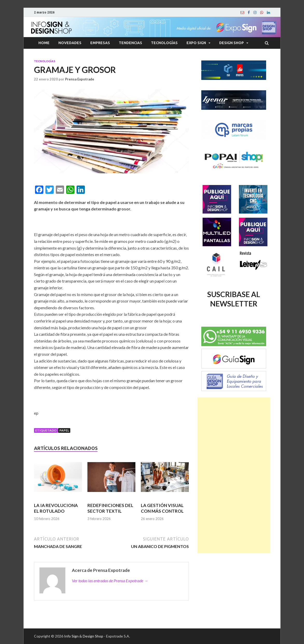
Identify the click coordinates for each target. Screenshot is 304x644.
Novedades (70, 43)
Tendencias (130, 43)
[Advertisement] (234, 475)
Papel (64, 430)
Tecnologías (164, 43)
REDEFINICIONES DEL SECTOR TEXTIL (110, 508)
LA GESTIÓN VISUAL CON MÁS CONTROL (162, 508)
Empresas (100, 43)
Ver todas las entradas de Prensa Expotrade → (110, 581)
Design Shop (232, 43)
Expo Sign (196, 43)
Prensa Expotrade (80, 79)
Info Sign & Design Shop (84, 636)
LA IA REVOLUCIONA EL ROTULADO (56, 508)
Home (44, 43)
